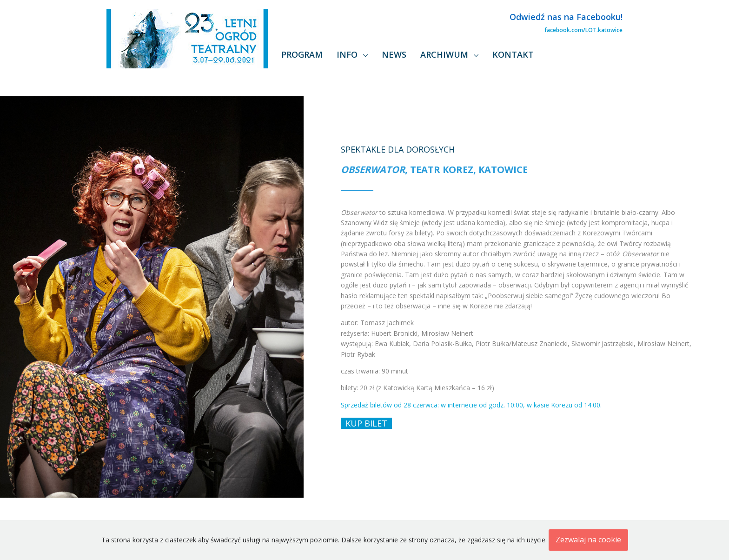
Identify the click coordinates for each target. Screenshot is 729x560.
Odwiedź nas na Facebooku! (566, 17)
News (394, 54)
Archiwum (445, 54)
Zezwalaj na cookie (588, 540)
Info (348, 54)
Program (302, 54)
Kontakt (513, 54)
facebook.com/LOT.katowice (583, 30)
